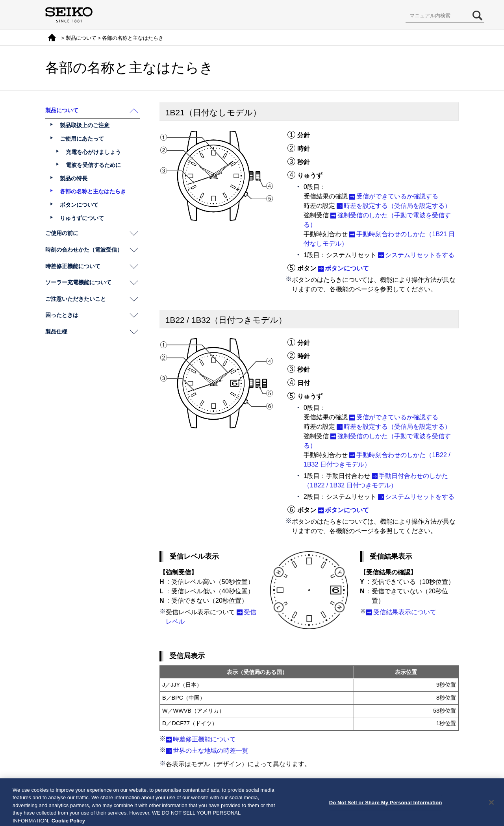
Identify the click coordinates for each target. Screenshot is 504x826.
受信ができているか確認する (397, 196)
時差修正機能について (204, 739)
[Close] (491, 810)
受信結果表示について (405, 612)
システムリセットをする (420, 255)
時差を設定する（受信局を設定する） (397, 206)
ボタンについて (347, 268)
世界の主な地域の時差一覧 (211, 751)
